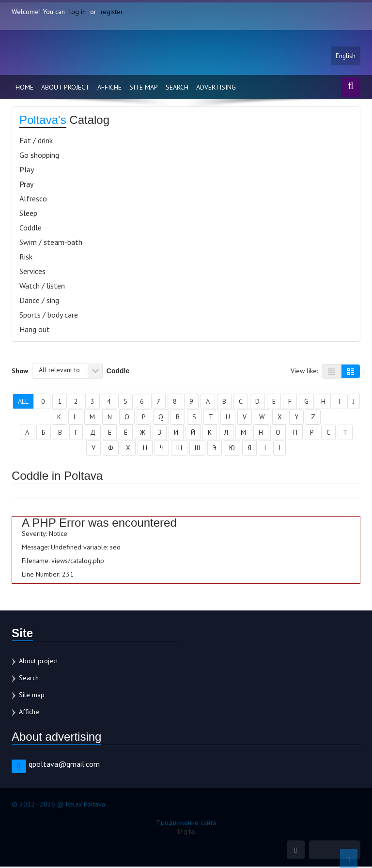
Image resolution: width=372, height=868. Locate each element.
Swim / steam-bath (51, 243)
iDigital (186, 832)
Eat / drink (36, 141)
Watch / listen (42, 287)
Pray (26, 185)
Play (27, 170)
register (112, 12)
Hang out (35, 330)
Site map (144, 88)
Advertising (216, 88)
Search (177, 88)
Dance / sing (39, 301)
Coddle (31, 228)
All (23, 402)
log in (77, 12)
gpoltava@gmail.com (64, 765)
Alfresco (33, 199)
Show (20, 371)
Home (24, 88)
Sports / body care (49, 316)
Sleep (28, 214)
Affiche (109, 88)
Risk (26, 258)
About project (65, 88)
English (345, 57)
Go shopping (39, 156)
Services (32, 272)
